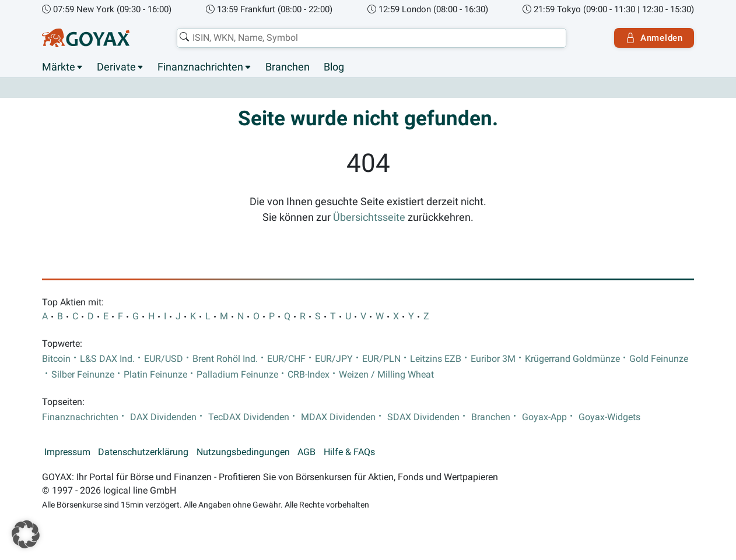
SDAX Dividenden (423, 417)
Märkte (59, 67)
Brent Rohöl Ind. (225, 359)
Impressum (67, 452)
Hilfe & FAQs (349, 452)
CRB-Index (309, 375)
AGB (306, 452)
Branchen (288, 67)
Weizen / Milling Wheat (386, 375)
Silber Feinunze (83, 375)
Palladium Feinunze (237, 375)
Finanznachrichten (200, 67)
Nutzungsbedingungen (243, 452)
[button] (26, 534)
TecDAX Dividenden (249, 417)
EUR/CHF (286, 359)
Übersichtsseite (369, 217)
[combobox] (371, 38)
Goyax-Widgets (609, 417)
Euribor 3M (493, 359)
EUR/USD (164, 359)
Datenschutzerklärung (143, 452)
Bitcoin (56, 359)
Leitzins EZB (436, 359)
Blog (334, 67)
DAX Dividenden (163, 417)
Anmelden (654, 38)
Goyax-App (544, 417)
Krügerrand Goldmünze (572, 359)
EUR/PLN (381, 359)
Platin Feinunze (155, 375)
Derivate (116, 67)
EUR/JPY (334, 359)
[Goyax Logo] (86, 38)
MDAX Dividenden (338, 417)
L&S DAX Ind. (107, 359)
